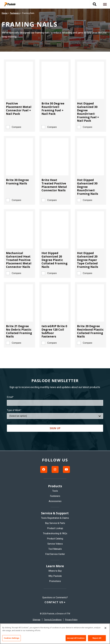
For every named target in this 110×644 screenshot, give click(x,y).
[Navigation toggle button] (105, 4)
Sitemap (37, 620)
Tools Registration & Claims (55, 518)
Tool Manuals (55, 549)
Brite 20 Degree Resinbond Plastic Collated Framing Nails (90, 331)
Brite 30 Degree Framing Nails (17, 182)
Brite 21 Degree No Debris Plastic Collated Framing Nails (19, 331)
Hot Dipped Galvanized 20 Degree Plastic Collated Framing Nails (54, 260)
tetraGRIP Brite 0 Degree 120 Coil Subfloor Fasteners (54, 331)
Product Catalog (55, 539)
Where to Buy (55, 571)
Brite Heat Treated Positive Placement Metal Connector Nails (54, 185)
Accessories (55, 501)
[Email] (55, 403)
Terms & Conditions (53, 620)
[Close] (105, 628)
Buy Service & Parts (55, 523)
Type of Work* (14, 410)
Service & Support (55, 513)
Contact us (54, 602)
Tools (55, 491)
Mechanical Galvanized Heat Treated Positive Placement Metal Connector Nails (19, 260)
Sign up (55, 428)
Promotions (55, 581)
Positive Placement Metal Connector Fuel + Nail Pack (19, 109)
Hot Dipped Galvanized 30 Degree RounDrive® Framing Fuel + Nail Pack (88, 112)
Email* (10, 397)
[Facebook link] (44, 469)
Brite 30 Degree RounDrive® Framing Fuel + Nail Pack (53, 109)
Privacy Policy (71, 620)
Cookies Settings (12, 638)
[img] (12, 4)
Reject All (97, 638)
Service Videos (55, 544)
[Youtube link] (66, 469)
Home (5, 13)
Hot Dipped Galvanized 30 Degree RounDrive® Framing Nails (88, 187)
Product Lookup (55, 528)
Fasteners (15, 13)
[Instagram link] (55, 469)
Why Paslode (55, 576)
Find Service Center (55, 554)
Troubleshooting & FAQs (55, 533)
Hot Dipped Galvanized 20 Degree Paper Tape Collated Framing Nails (88, 260)
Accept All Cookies (76, 638)
